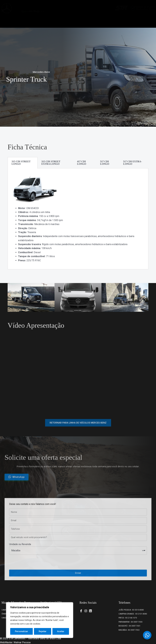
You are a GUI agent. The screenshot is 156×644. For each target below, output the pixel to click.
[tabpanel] (78, 219)
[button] (3, 21)
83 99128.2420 (37, 22)
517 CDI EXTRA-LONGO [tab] (132, 163)
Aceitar (61, 631)
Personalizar (21, 631)
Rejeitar (43, 631)
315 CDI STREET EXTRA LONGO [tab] (51, 163)
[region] (40, 620)
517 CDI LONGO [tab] (105, 163)
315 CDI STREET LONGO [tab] (21, 163)
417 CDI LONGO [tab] (82, 163)
